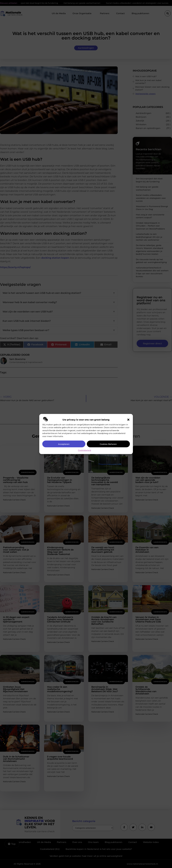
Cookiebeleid (84, 450)
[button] (128, 420)
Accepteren (64, 444)
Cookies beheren (108, 444)
